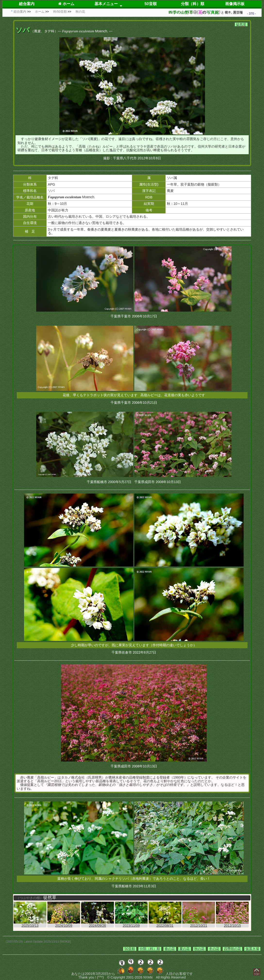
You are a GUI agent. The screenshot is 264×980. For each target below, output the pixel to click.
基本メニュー (106, 4)
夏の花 (185, 949)
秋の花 (199, 949)
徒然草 (241, 24)
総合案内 (27, 4)
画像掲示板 (235, 4)
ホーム (66, 4)
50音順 (151, 4)
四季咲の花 (232, 949)
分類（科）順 (193, 4)
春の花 (170, 949)
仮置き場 (252, 949)
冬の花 (214, 949)
